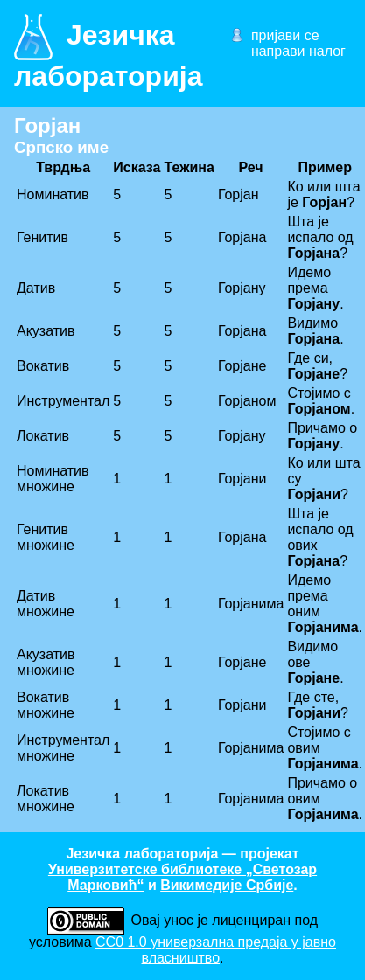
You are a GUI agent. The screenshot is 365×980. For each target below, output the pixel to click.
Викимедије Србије (227, 885)
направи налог (298, 51)
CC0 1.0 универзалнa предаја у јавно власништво (216, 950)
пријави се (285, 35)
